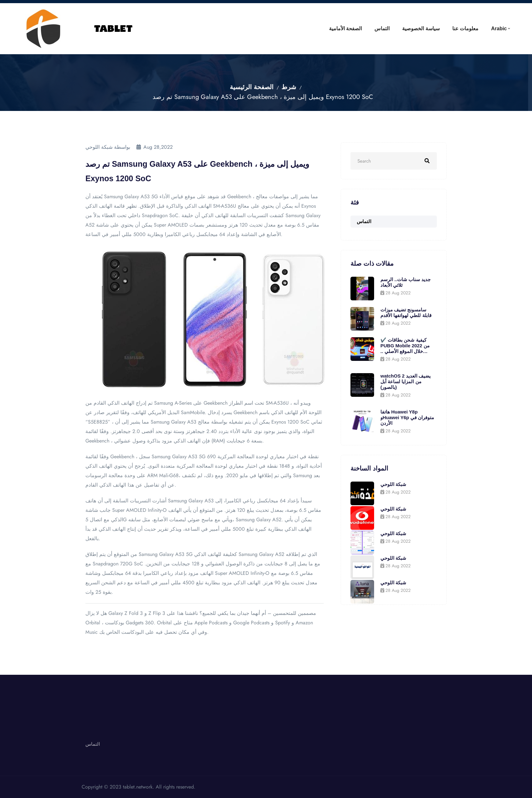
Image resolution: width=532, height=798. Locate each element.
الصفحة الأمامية (345, 29)
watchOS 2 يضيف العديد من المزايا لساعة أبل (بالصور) (405, 382)
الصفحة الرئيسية (252, 87)
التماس (382, 29)
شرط (289, 87)
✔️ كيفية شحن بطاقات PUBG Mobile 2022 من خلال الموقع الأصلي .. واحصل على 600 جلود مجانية (405, 346)
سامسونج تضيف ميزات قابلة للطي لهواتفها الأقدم (406, 312)
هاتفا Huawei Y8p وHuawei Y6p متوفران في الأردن (407, 417)
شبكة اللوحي (393, 484)
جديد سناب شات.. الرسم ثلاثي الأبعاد (405, 282)
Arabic (499, 29)
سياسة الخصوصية (421, 29)
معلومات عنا (465, 29)
